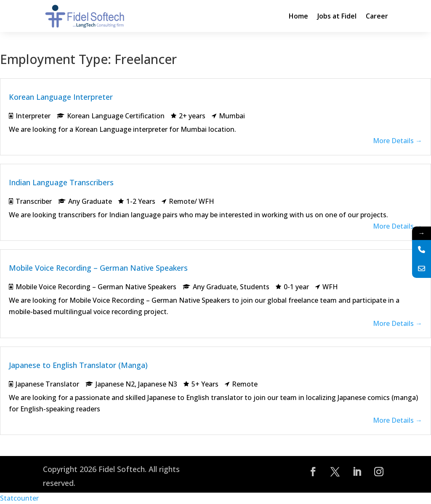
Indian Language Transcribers (61, 182)
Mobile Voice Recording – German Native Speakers (98, 268)
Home (298, 16)
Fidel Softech (122, 469)
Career (377, 16)
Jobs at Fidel (337, 16)
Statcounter (19, 498)
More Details (398, 141)
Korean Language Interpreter (61, 97)
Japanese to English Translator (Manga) (78, 365)
